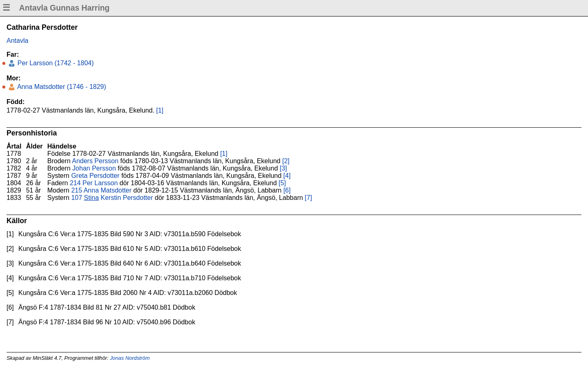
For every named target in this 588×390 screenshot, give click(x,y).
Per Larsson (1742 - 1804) (55, 63)
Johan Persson (94, 168)
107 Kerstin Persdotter (112, 198)
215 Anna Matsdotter (101, 190)
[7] (308, 198)
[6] (287, 190)
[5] (282, 183)
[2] (286, 161)
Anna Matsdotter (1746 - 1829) (61, 87)
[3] (283, 168)
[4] (287, 176)
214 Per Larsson (94, 183)
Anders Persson (95, 161)
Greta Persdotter (95, 176)
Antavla (17, 41)
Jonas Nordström (130, 358)
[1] (160, 110)
